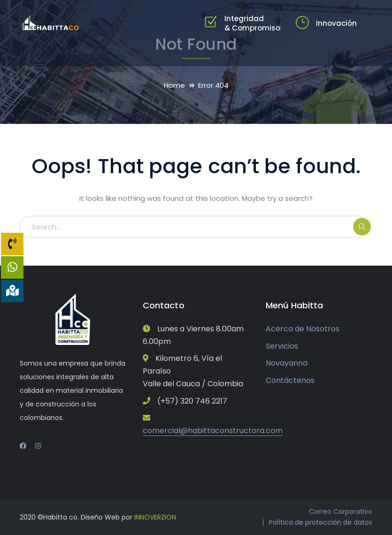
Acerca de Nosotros (303, 329)
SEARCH (362, 227)
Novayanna (287, 363)
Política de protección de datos (321, 522)
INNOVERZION (155, 517)
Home (174, 85)
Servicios (282, 346)
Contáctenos (290, 380)
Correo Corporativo (341, 512)
